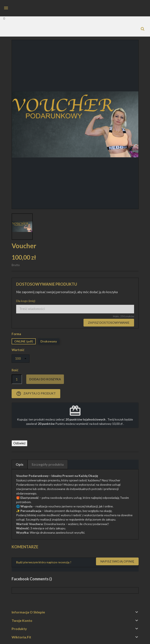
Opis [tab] (20, 464)
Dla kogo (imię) (26, 301)
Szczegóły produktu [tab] (48, 464)
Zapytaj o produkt (36, 394)
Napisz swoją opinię (117, 561)
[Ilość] (17, 379)
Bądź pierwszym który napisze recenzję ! (44, 562)
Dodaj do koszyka (45, 379)
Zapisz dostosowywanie (109, 323)
